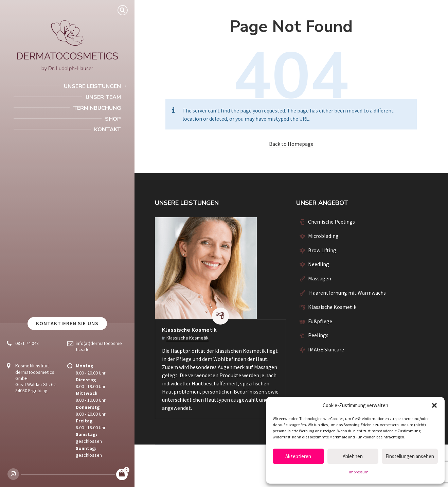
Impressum (359, 472)
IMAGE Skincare (326, 349)
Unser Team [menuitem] (103, 97)
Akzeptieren (298, 456)
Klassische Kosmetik (189, 330)
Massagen (320, 278)
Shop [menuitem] (113, 119)
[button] (434, 405)
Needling (319, 264)
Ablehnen (353, 456)
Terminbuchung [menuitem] (97, 108)
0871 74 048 (27, 343)
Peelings (318, 335)
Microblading (323, 236)
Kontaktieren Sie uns (67, 323)
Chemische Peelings (331, 222)
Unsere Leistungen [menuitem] (92, 86)
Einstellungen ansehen (410, 456)
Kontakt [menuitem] (107, 129)
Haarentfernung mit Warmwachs (347, 293)
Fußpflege (320, 321)
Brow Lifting (322, 250)
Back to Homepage (291, 144)
